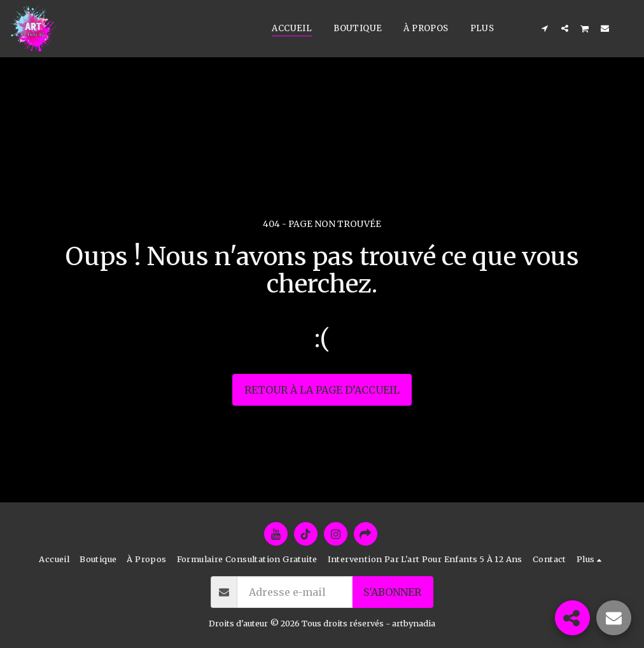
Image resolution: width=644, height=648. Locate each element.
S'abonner (392, 592)
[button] (545, 28)
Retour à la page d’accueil (322, 390)
